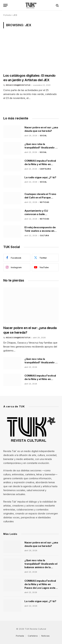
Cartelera (33, 636)
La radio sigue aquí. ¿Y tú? (40, 177)
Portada (7, 15)
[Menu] (5, 5)
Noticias (45, 636)
